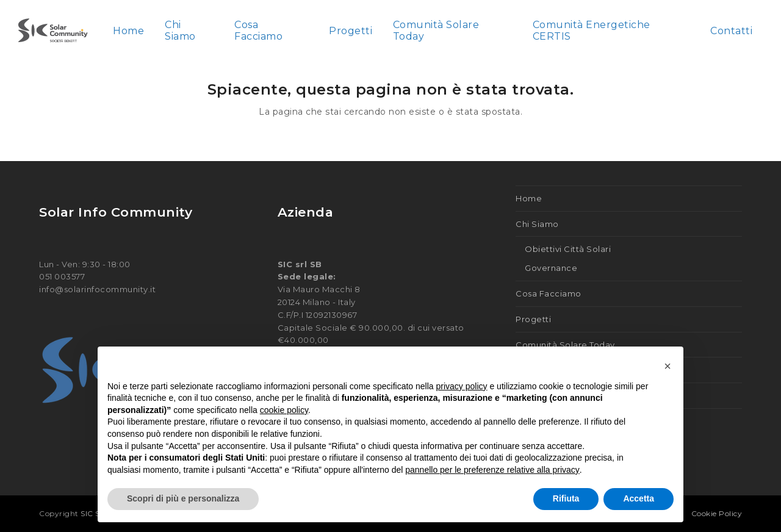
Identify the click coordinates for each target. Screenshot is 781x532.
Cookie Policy (717, 513)
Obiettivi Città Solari (568, 249)
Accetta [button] (639, 498)
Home (529, 198)
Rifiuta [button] (566, 498)
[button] (668, 366)
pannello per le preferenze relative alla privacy (492, 470)
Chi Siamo (537, 224)
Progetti (533, 319)
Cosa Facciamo (549, 293)
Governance (551, 268)
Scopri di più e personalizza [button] (183, 498)
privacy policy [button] (462, 386)
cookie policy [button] (284, 410)
